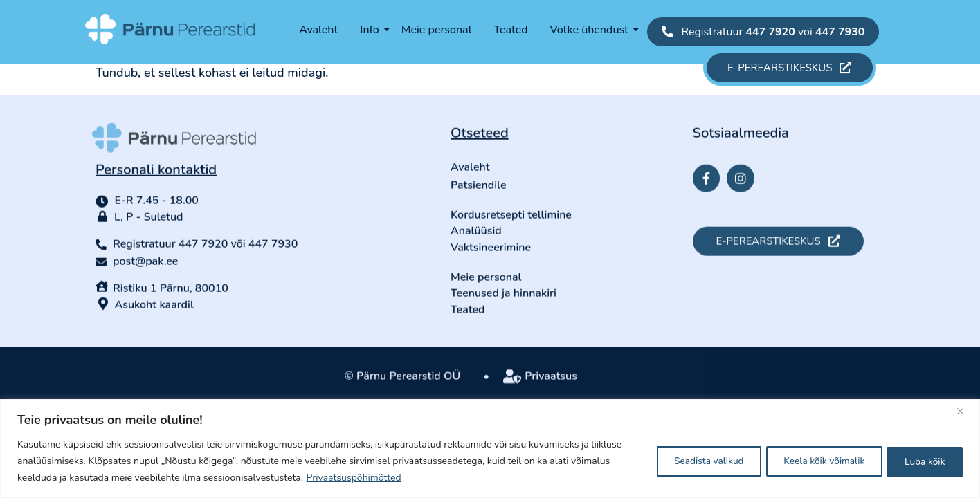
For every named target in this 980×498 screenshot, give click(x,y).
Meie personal (437, 30)
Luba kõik (922, 461)
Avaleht (318, 30)
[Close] (965, 411)
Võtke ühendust (594, 30)
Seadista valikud (690, 461)
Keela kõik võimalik (814, 461)
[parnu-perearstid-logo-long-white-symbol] (170, 29)
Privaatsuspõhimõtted (354, 478)
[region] (490, 449)
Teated (510, 30)
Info (374, 30)
